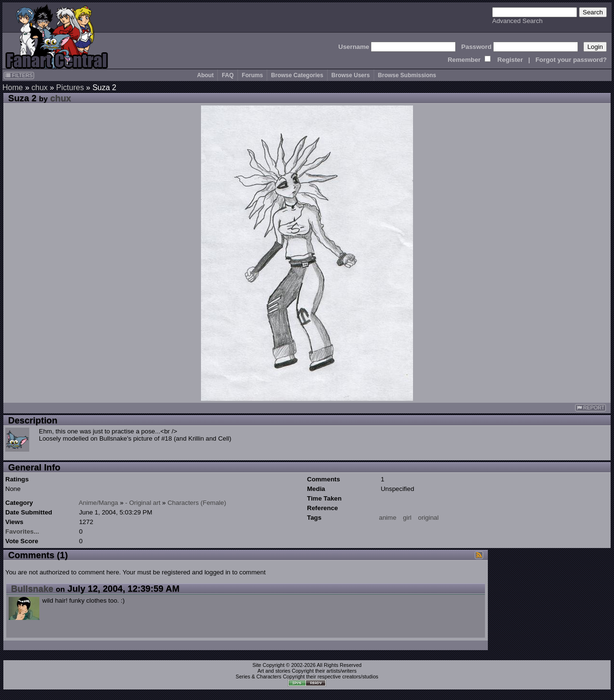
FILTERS (19, 75)
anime (388, 518)
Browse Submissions (407, 75)
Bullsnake (32, 589)
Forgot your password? (571, 60)
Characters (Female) (197, 503)
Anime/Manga (98, 503)
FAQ (228, 75)
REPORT (590, 408)
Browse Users (351, 75)
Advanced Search (517, 21)
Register (510, 60)
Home (13, 87)
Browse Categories (297, 75)
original (429, 518)
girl (407, 518)
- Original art (143, 503)
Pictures (70, 87)
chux (39, 87)
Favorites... (22, 531)
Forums (252, 75)
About (206, 75)
